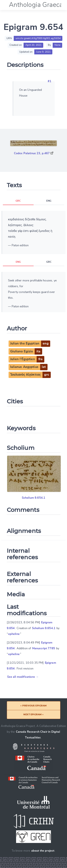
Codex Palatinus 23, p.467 (32, 153)
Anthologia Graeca (36, 5)
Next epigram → (33, 714)
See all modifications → (23, 677)
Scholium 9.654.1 (34, 498)
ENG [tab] (49, 201)
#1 (49, 81)
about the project (43, 851)
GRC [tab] (18, 201)
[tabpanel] (33, 232)
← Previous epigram (33, 706)
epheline (14, 634)
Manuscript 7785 (44, 648)
